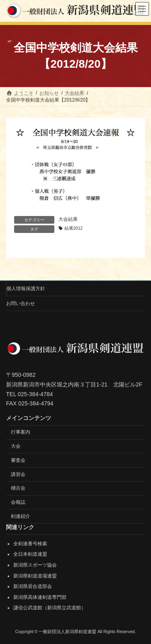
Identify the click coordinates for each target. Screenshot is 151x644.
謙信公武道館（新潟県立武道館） (50, 608)
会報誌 (18, 502)
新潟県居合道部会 (33, 586)
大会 (16, 446)
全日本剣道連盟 (30, 554)
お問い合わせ (21, 303)
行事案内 (21, 432)
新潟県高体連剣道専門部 (40, 597)
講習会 (18, 474)
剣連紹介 (21, 516)
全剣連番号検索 (30, 544)
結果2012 (73, 228)
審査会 (18, 460)
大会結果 (68, 219)
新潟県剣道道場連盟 (35, 575)
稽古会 (18, 488)
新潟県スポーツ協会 (35, 565)
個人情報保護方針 (26, 289)
